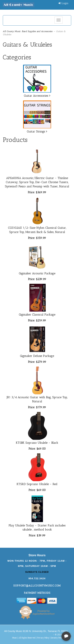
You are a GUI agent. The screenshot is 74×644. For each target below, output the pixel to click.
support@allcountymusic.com (37, 586)
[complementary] (47, 624)
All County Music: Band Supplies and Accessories (28, 31)
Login (63, 3)
